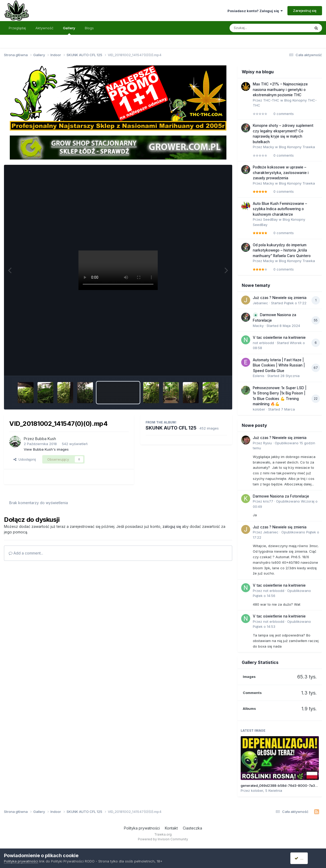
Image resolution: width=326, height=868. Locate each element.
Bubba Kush (46, 439)
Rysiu (267, 443)
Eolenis (259, 376)
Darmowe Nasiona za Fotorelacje (281, 496)
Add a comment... (26, 553)
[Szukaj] (257, 28)
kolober (259, 409)
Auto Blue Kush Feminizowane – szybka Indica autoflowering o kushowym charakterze (280, 209)
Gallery (69, 30)
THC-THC (271, 100)
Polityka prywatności (142, 828)
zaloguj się (172, 526)
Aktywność (44, 28)
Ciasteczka (192, 828)
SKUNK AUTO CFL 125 (171, 428)
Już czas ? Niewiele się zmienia (280, 298)
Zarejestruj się (305, 11)
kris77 (268, 501)
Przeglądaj (17, 28)
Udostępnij (25, 459)
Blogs (89, 28)
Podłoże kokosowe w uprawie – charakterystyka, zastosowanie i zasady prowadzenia (281, 173)
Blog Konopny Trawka (297, 147)
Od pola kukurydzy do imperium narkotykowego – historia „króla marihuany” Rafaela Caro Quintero (282, 250)
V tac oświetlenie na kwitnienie (279, 337)
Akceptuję (305, 858)
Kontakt (171, 828)
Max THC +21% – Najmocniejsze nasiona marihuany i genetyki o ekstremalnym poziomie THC (280, 90)
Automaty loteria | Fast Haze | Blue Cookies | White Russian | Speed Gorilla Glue (279, 365)
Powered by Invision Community (163, 839)
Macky (269, 147)
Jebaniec (260, 303)
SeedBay (270, 219)
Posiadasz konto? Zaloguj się (255, 11)
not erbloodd (263, 343)
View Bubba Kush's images (46, 449)
